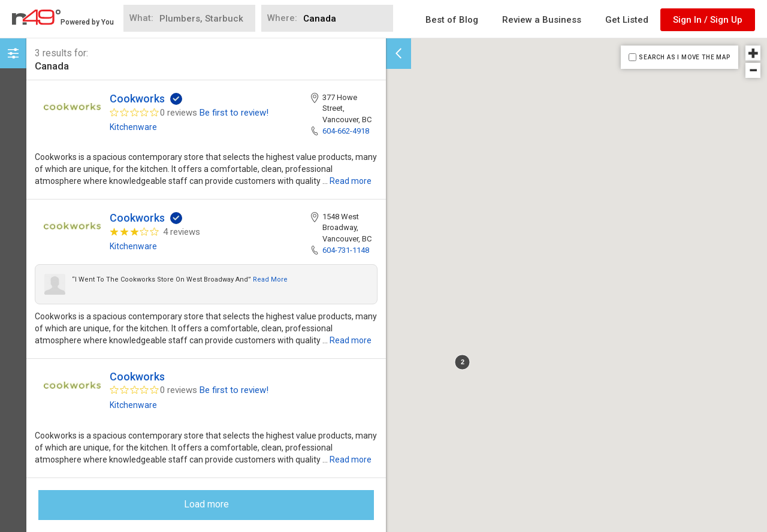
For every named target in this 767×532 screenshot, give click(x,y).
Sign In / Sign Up (708, 20)
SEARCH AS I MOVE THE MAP (684, 57)
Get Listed (627, 20)
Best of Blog (452, 20)
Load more (206, 504)
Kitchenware (133, 127)
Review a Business (542, 20)
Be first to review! (234, 113)
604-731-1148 (346, 250)
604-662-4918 (346, 131)
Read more (351, 181)
